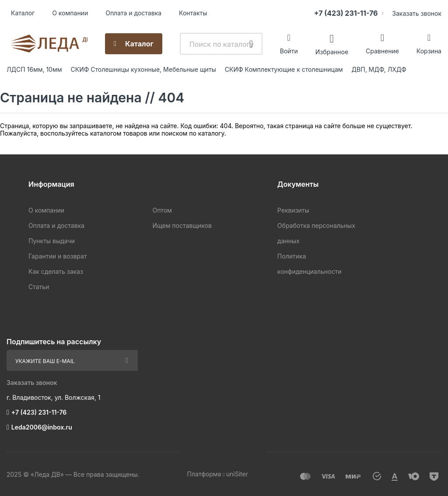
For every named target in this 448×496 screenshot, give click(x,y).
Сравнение (382, 51)
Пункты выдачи (52, 241)
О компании (70, 13)
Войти (289, 51)
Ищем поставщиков (182, 225)
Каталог (23, 13)
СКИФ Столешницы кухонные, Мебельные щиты (143, 69)
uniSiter (237, 474)
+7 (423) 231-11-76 (346, 13)
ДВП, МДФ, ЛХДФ (379, 69)
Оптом (162, 210)
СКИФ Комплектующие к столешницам (284, 69)
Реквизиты (293, 210)
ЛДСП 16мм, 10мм (34, 69)
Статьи (39, 287)
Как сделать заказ (56, 271)
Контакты (193, 13)
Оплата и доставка (133, 13)
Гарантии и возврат (58, 256)
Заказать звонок (417, 13)
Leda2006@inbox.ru (42, 427)
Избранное (332, 51)
